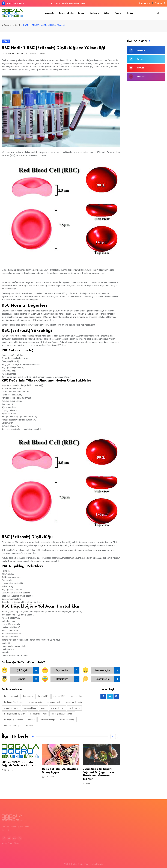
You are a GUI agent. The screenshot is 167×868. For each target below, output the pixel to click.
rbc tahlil (29, 726)
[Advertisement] (146, 125)
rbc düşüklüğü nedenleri (13, 720)
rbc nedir (15, 696)
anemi (43, 708)
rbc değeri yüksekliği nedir (14, 714)
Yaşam (118, 13)
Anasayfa (50, 13)
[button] (113, 737)
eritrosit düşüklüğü (47, 720)
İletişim (131, 13)
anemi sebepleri (57, 708)
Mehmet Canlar (15, 53)
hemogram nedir (35, 702)
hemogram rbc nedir (74, 702)
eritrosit (31, 720)
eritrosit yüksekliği (67, 720)
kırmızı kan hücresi (11, 708)
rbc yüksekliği (43, 696)
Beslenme (95, 13)
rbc (5, 696)
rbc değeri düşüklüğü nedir (62, 714)
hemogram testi (53, 702)
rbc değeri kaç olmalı (38, 714)
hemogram (28, 696)
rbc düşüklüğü (59, 696)
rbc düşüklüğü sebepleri (13, 702)
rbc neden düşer (77, 696)
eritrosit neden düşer (12, 726)
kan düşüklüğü (30, 708)
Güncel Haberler (66, 13)
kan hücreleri (74, 708)
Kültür (106, 13)
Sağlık (81, 13)
